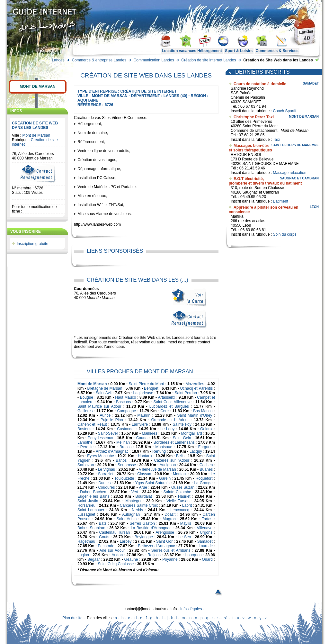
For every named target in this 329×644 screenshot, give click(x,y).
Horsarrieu (86, 505)
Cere (164, 411)
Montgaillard (191, 433)
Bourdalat (143, 496)
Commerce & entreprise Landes (99, 60)
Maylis (186, 523)
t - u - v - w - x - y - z (249, 618)
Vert (135, 492)
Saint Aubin (127, 519)
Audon (117, 555)
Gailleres (85, 411)
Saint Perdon (186, 393)
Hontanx (145, 456)
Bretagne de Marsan (105, 388)
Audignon (168, 465)
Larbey (126, 541)
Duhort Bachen (93, 492)
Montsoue (164, 447)
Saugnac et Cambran (299, 178)
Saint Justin (88, 501)
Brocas (125, 447)
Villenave (205, 528)
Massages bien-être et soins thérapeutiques (250, 148)
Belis (180, 456)
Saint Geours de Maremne (295, 145)
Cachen (206, 465)
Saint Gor (164, 541)
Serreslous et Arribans (171, 550)
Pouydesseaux (100, 438)
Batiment (280, 201)
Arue (143, 487)
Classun (144, 474)
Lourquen (194, 555)
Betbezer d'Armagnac (157, 546)
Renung (159, 451)
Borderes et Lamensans (174, 442)
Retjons (154, 555)
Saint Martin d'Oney (195, 415)
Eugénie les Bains (93, 496)
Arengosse (165, 532)
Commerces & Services (277, 51)
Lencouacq (180, 510)
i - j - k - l (170, 618)
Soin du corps (285, 234)
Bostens (84, 429)
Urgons (206, 532)
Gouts (104, 537)
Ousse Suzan (183, 487)
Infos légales (191, 609)
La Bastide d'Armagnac (151, 528)
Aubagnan (131, 514)
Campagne (126, 411)
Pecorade (106, 546)
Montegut (133, 501)
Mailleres (149, 433)
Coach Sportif (285, 111)
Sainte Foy (182, 424)
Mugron (169, 519)
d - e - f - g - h (146, 618)
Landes (58, 60)
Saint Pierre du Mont (146, 384)
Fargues (205, 447)
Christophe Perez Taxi (254, 117)
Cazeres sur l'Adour (172, 460)
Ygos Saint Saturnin (152, 483)
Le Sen (185, 537)
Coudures (106, 487)
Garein (165, 478)
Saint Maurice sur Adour (99, 406)
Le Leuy (167, 429)
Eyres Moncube (101, 456)
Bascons (123, 402)
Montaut (180, 474)
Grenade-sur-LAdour (170, 420)
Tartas (207, 519)
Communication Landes (154, 60)
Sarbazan (86, 465)
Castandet (126, 429)
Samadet (205, 541)
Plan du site (72, 618)
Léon (314, 207)
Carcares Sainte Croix (139, 505)
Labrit (187, 505)
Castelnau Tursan (115, 532)
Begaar (94, 559)
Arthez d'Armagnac (112, 451)
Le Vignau (107, 469)
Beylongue (144, 537)
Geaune (131, 559)
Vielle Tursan (178, 501)
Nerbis (137, 510)
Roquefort (204, 478)
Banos (121, 460)
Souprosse (127, 465)
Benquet (151, 388)
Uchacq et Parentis (196, 388)
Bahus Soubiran (91, 528)
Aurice (105, 415)
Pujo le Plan (112, 420)
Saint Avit (104, 393)
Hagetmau (86, 541)
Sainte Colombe (177, 492)
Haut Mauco (125, 397)
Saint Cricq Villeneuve (173, 402)
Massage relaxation (289, 173)
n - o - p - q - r (201, 618)
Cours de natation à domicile (260, 84)
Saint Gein (182, 438)
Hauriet (184, 496)
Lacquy (196, 451)
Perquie (87, 447)
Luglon (83, 555)
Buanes (206, 469)
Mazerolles (195, 384)
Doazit (170, 514)
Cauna (142, 438)
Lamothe (85, 442)
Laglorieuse (143, 393)
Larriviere (140, 424)
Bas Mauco (203, 411)
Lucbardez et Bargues (169, 406)
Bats (103, 523)
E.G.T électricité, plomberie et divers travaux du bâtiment (265, 181)
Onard (207, 559)
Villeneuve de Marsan (157, 469)
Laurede (206, 546)
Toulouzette (124, 478)
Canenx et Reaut (92, 424)
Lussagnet (86, 514)
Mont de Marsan (37, 86)
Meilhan (123, 442)
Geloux (206, 429)
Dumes (104, 483)
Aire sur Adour (112, 550)
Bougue (87, 397)
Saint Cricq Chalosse (116, 564)
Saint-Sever (108, 433)
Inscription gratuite (32, 244)
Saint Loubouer (91, 510)
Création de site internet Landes (209, 60)
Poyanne (170, 559)
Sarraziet (106, 474)
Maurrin (144, 415)
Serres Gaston (142, 523)
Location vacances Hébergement (192, 51)
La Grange (203, 483)
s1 (226, 618)
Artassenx (167, 397)
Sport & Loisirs (239, 51)
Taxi (276, 140)
